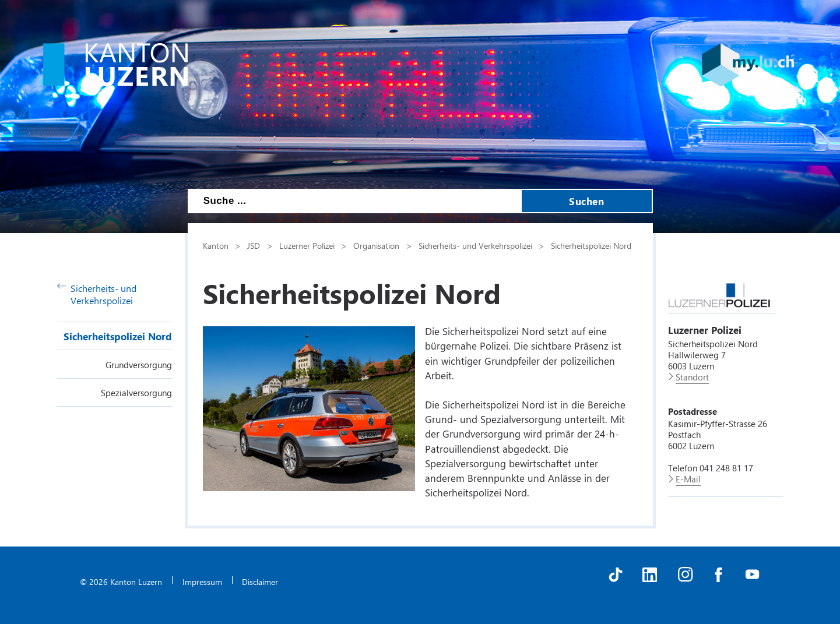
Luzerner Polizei (307, 245)
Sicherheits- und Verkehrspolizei (97, 294)
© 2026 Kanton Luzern (121, 581)
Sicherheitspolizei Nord (118, 336)
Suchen (586, 201)
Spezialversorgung (136, 393)
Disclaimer (260, 581)
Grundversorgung (139, 365)
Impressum (202, 581)
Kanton (216, 245)
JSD (254, 245)
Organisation (376, 245)
